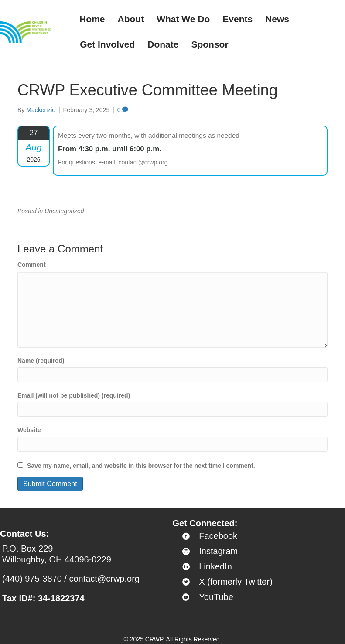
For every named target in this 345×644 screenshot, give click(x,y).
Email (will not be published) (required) (74, 395)
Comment (32, 265)
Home (92, 19)
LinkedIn (215, 566)
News (277, 19)
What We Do (183, 19)
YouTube (216, 597)
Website (29, 430)
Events (237, 19)
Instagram (218, 551)
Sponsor (210, 44)
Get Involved (107, 44)
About (131, 19)
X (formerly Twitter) (236, 582)
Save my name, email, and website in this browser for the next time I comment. (141, 466)
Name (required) (41, 361)
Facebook (218, 536)
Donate (163, 44)
